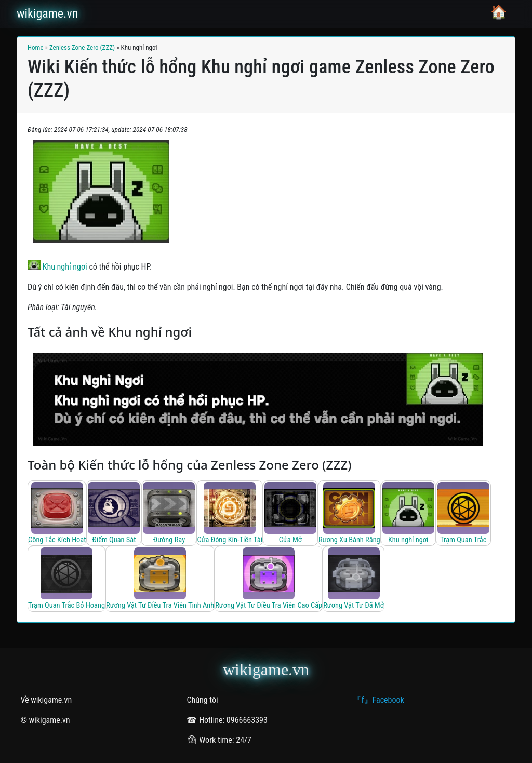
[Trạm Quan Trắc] (463, 513)
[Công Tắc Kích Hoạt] (57, 513)
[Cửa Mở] (290, 513)
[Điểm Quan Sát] (114, 513)
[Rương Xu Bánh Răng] (349, 513)
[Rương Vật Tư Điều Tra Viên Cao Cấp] (269, 579)
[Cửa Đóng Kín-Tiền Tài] (229, 513)
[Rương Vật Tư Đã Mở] (354, 579)
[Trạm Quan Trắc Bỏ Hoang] (66, 579)
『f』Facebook (378, 700)
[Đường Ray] (169, 513)
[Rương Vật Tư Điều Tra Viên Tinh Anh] (160, 579)
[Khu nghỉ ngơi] (408, 513)
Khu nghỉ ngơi (57, 267)
